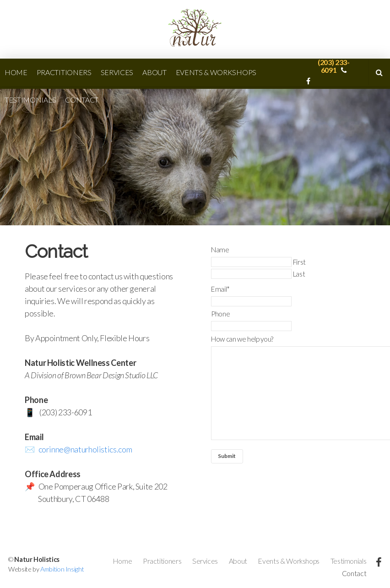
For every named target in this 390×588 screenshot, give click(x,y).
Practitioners (64, 72)
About (154, 72)
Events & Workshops (216, 72)
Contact (82, 100)
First (299, 262)
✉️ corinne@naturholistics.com (78, 449)
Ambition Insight (62, 569)
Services (117, 72)
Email (220, 289)
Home (16, 72)
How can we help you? (242, 339)
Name (220, 250)
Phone (220, 314)
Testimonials (30, 100)
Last (299, 274)
